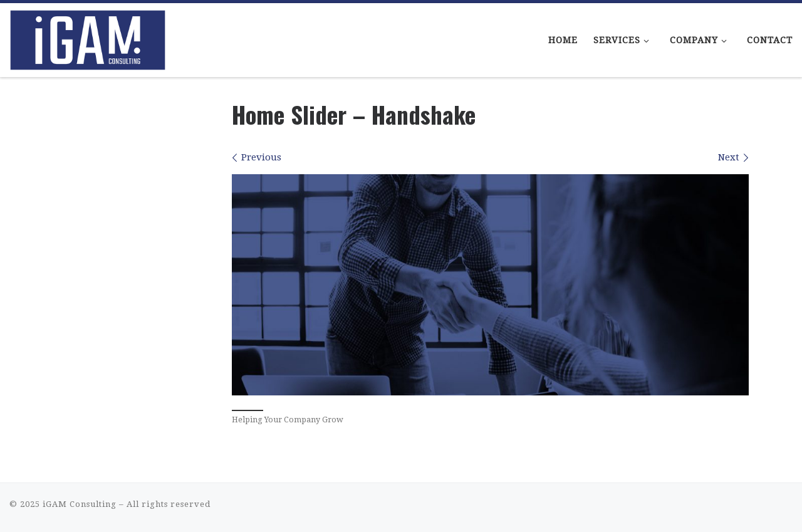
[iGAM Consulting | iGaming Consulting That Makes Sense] (88, 36)
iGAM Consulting (80, 504)
